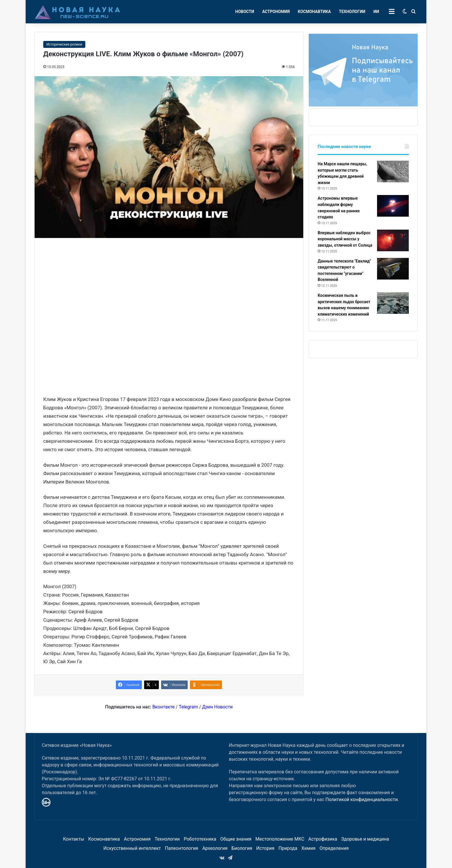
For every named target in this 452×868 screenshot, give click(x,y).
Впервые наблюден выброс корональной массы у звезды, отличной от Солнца (345, 239)
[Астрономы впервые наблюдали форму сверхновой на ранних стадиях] (393, 206)
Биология (242, 848)
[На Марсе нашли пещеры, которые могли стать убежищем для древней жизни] (393, 171)
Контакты (73, 839)
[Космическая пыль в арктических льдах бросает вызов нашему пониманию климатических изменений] (393, 303)
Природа (288, 848)
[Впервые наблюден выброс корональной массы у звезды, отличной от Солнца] (393, 240)
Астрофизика (323, 839)
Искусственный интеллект (132, 848)
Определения (334, 848)
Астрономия (276, 12)
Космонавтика (314, 12)
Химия (308, 848)
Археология (215, 848)
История (265, 848)
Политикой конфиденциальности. (362, 799)
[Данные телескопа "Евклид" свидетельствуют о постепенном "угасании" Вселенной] (393, 269)
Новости (245, 12)
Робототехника (200, 839)
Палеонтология (182, 848)
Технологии (352, 12)
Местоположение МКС (280, 839)
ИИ (376, 12)
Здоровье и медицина (365, 839)
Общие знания (236, 839)
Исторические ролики (64, 44)
